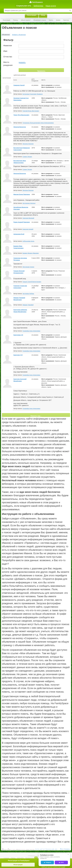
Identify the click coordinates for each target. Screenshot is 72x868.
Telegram (47, 862)
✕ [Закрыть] (68, 854)
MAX (61, 862)
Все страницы (65, 849)
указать (22, 62)
